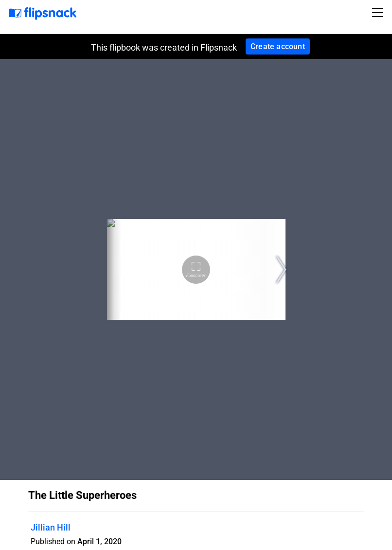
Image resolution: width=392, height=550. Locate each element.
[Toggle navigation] (379, 13)
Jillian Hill (51, 527)
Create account (278, 46)
